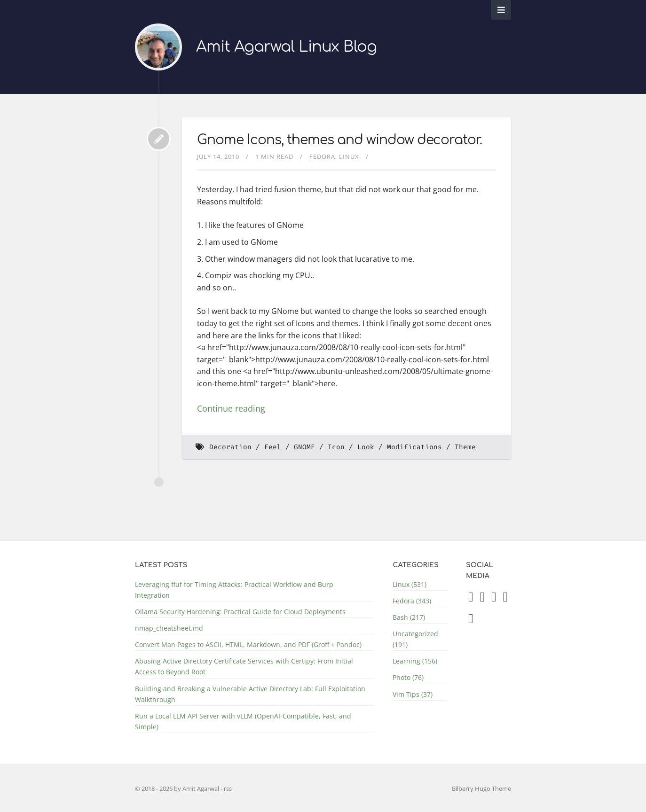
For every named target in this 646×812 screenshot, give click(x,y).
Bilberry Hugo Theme (481, 789)
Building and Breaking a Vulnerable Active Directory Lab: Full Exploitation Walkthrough (250, 694)
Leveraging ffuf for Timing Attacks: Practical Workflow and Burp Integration (234, 590)
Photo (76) (408, 677)
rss (228, 789)
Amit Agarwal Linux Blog (286, 47)
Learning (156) (415, 661)
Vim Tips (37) (413, 694)
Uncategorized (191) (415, 639)
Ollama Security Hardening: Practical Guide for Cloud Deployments (240, 612)
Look (366, 447)
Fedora (322, 156)
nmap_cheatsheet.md (169, 628)
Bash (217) (409, 617)
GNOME (304, 447)
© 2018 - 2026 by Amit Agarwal (178, 789)
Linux (349, 156)
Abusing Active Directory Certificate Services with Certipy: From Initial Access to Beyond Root (244, 666)
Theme (465, 447)
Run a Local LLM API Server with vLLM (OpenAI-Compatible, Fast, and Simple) (243, 721)
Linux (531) (410, 584)
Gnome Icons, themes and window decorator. (339, 140)
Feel (273, 447)
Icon (336, 447)
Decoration (230, 447)
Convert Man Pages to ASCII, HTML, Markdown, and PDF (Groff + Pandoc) (248, 644)
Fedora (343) (412, 601)
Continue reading (231, 408)
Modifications (414, 447)
